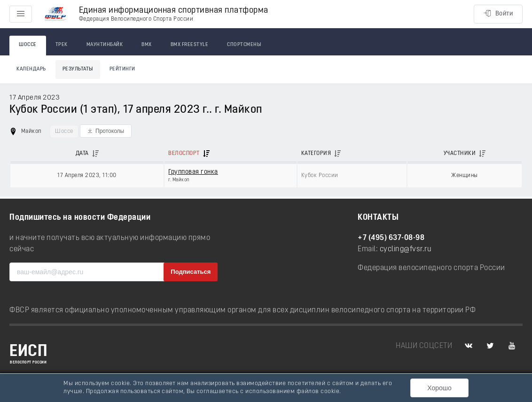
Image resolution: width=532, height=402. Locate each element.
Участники (460, 154)
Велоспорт (184, 154)
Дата (82, 154)
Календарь (31, 69)
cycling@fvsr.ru (406, 249)
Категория (316, 154)
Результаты (78, 69)
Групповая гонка (193, 172)
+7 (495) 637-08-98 (391, 238)
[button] (106, 131)
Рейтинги (122, 69)
